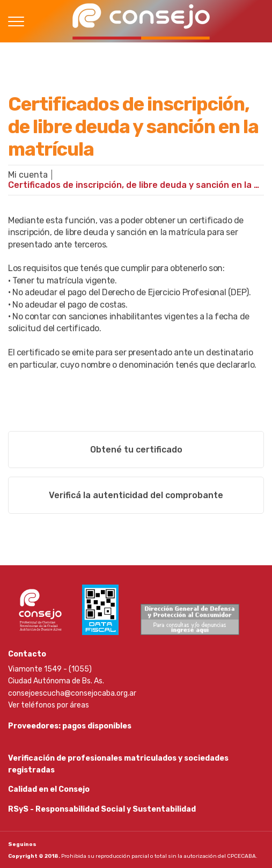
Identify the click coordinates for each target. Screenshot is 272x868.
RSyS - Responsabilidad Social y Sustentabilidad (102, 809)
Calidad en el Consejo (49, 789)
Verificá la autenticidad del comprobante (136, 495)
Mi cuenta (28, 175)
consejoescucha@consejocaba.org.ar (72, 693)
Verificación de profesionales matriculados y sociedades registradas (118, 764)
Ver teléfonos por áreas (49, 705)
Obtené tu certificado (136, 450)
